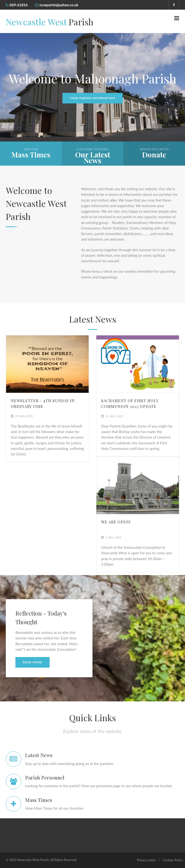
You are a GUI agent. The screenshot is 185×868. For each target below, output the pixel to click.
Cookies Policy (173, 860)
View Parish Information (92, 98)
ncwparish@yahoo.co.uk (59, 5)
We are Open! (116, 522)
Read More (33, 662)
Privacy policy (146, 860)
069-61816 (19, 5)
